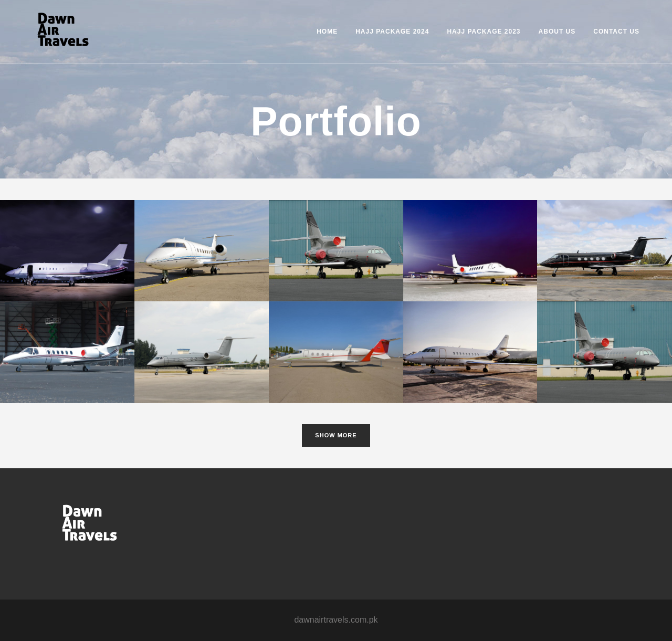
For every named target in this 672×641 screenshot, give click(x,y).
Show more (336, 435)
